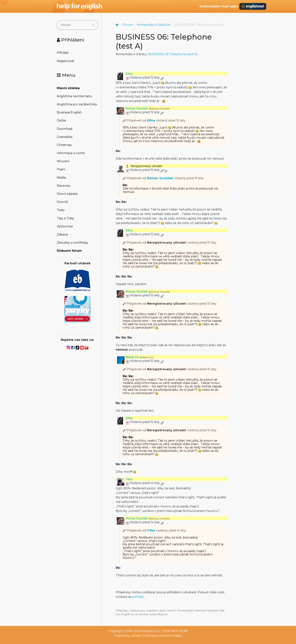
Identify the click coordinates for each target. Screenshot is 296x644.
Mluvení (63, 161)
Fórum (128, 25)
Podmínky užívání (128, 636)
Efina (129, 74)
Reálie (61, 178)
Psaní (61, 169)
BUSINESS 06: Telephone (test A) (173, 54)
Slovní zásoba (67, 194)
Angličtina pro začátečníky (77, 104)
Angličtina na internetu (74, 96)
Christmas (64, 145)
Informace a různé (71, 153)
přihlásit (138, 597)
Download (65, 129)
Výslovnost (65, 226)
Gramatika (65, 137)
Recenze (64, 186)
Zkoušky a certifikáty (73, 243)
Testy (61, 210)
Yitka (129, 479)
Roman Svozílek (148, 108)
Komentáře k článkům (154, 25)
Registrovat (66, 61)
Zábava (62, 234)
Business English (69, 112)
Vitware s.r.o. (151, 631)
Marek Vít (139, 357)
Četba (61, 120)
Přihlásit (63, 53)
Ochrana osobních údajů (163, 636)
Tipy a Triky (65, 218)
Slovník (62, 202)
